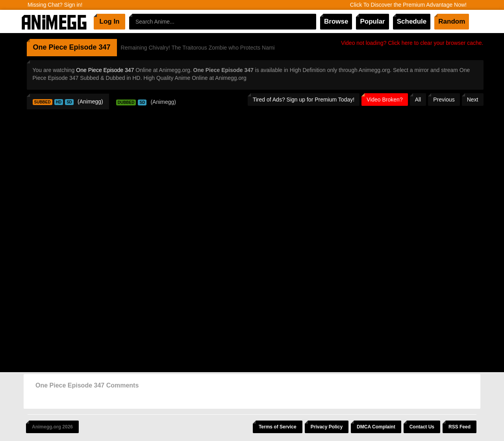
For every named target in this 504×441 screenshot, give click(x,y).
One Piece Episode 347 (105, 70)
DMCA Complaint (376, 427)
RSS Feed (460, 427)
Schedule (412, 21)
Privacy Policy (327, 427)
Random (452, 21)
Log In (110, 21)
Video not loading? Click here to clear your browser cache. (412, 43)
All (418, 100)
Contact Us (422, 427)
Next (473, 100)
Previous (444, 100)
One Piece (50, 47)
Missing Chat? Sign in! (55, 5)
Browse (336, 21)
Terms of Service (278, 427)
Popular (372, 21)
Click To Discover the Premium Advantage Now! (408, 5)
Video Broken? (385, 100)
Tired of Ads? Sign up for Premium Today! (304, 100)
